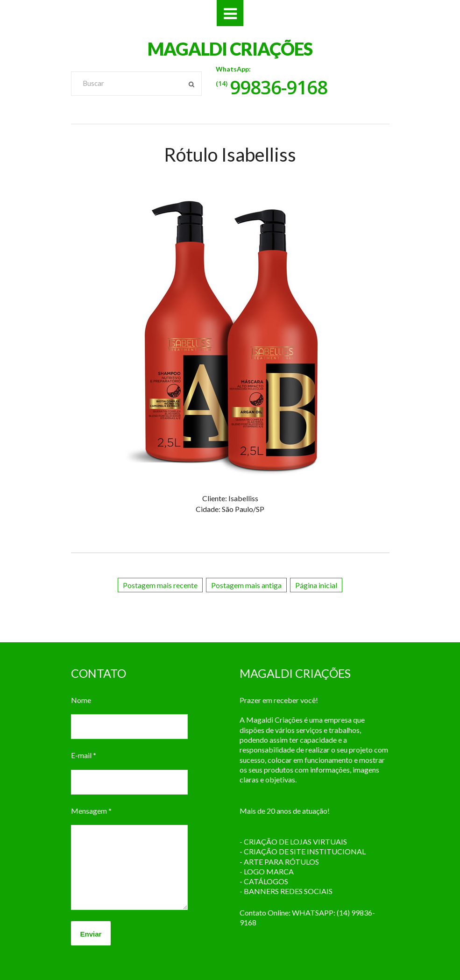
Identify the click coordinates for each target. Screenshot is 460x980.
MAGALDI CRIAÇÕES (230, 49)
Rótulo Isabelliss (230, 155)
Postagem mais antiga (246, 585)
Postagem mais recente (160, 585)
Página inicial (316, 585)
